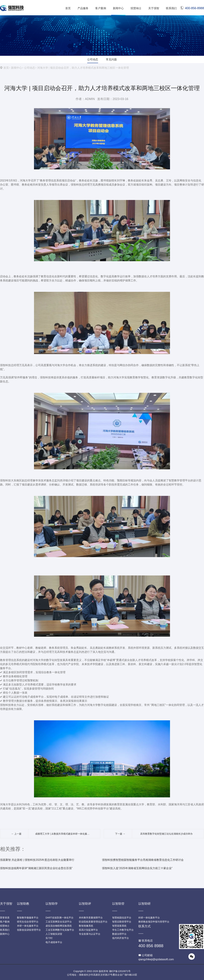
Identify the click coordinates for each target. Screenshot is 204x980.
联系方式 (144, 926)
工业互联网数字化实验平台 (60, 930)
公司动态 (93, 59)
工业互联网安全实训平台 (59, 922)
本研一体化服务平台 (28, 926)
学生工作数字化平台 (123, 930)
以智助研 (144, 904)
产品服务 (83, 8)
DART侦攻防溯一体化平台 (60, 918)
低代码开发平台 (121, 938)
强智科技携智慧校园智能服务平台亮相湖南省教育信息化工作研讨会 (143, 860)
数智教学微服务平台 (28, 918)
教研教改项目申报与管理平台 (154, 922)
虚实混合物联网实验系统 (59, 926)
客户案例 (101, 8)
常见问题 (111, 59)
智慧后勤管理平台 (122, 922)
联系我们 (171, 8)
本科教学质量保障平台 (91, 918)
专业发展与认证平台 (90, 934)
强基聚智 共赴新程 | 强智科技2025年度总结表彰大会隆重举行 (37, 860)
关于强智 (154, 8)
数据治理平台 (119, 934)
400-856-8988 (192, 8)
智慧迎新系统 (119, 926)
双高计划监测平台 (88, 930)
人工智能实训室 (54, 934)
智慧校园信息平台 (122, 918)
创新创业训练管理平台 (29, 930)
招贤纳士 (136, 8)
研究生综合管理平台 (28, 922)
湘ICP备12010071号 (120, 971)
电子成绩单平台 (54, 942)
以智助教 (23, 904)
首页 (68, 8)
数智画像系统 (86, 926)
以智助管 (118, 904)
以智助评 (85, 904)
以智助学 (52, 904)
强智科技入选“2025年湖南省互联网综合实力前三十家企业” (137, 868)
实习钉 (49, 938)
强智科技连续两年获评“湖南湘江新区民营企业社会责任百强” (36, 868)
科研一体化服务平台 (149, 918)
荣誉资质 (5, 918)
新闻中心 (118, 8)
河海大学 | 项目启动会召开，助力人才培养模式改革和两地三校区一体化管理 (83, 68)
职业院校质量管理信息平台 (93, 922)
